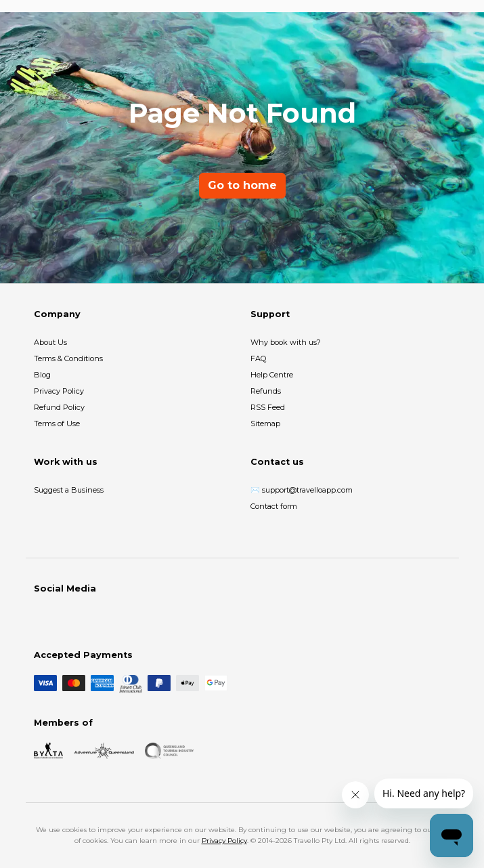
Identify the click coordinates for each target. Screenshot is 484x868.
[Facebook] (42, 617)
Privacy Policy (59, 391)
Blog (42, 375)
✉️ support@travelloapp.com (302, 490)
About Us (50, 342)
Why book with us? (286, 342)
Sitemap (265, 423)
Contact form (274, 506)
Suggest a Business (69, 490)
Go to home (242, 185)
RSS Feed (268, 407)
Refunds (266, 391)
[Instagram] (64, 617)
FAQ (258, 358)
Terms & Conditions (68, 358)
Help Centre (272, 375)
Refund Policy (59, 407)
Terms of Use (57, 423)
